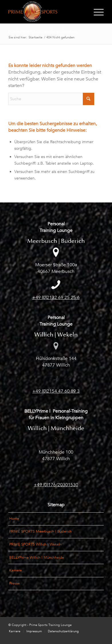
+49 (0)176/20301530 (56, 485)
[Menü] (96, 12)
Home (14, 519)
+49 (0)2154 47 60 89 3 (56, 391)
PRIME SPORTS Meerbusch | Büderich (40, 531)
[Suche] (51, 99)
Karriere (15, 570)
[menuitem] (96, 12)
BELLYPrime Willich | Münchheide (37, 558)
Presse (14, 583)
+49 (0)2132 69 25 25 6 (56, 298)
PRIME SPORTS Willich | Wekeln (35, 544)
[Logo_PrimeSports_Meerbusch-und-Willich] (46, 12)
